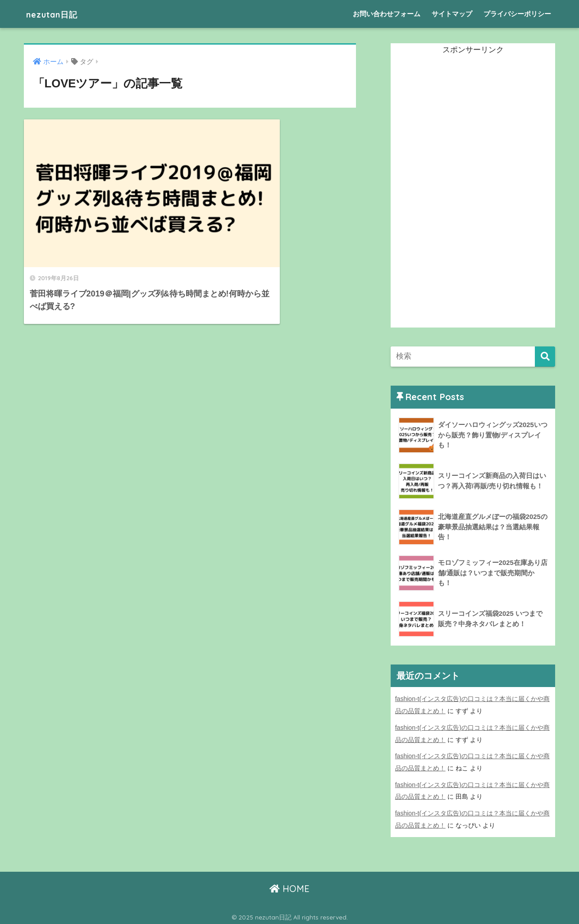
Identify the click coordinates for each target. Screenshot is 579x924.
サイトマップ (452, 14)
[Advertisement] (458, 192)
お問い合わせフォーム (387, 14)
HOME (289, 886)
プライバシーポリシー (517, 14)
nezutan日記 (59, 14)
